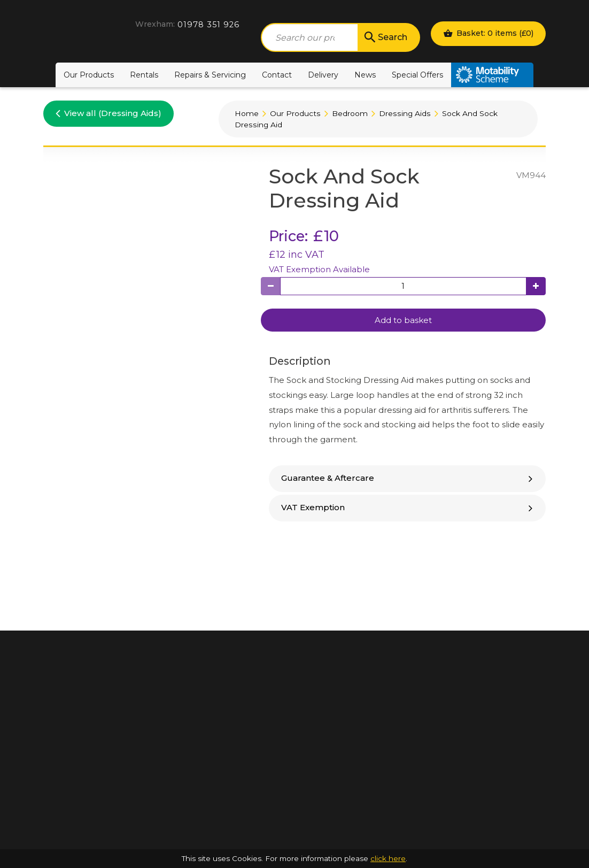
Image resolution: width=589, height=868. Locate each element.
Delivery (323, 75)
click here (388, 858)
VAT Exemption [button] (408, 507)
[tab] (407, 479)
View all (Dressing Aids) (108, 113)
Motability (492, 75)
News (365, 75)
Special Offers (417, 75)
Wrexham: (155, 24)
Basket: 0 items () (488, 33)
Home (247, 113)
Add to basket (403, 320)
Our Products (89, 75)
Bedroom (350, 113)
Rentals (144, 75)
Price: (288, 236)
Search (385, 37)
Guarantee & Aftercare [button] (408, 478)
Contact (277, 75)
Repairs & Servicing (210, 75)
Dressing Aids (405, 113)
